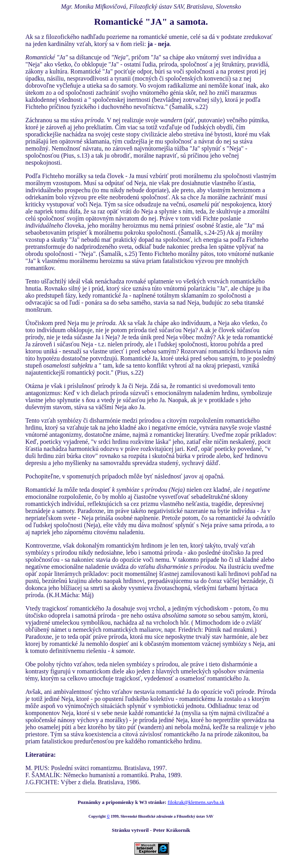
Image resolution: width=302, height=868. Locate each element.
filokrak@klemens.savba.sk (196, 802)
